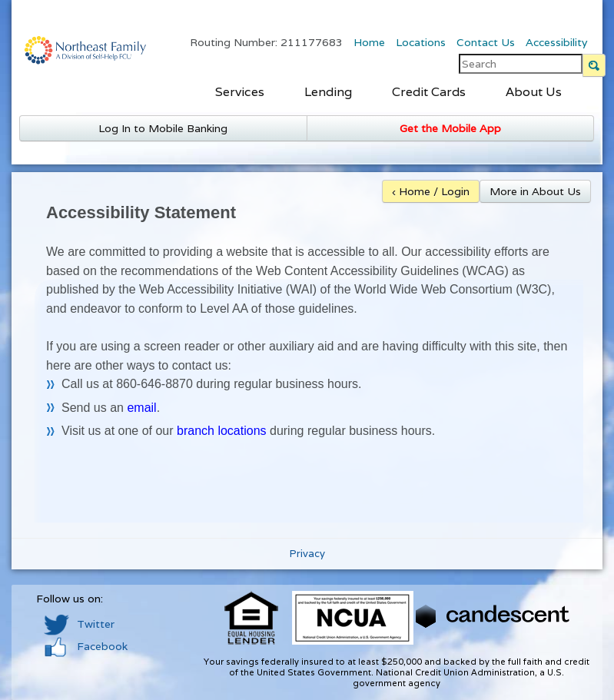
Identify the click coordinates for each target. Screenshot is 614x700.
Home (369, 42)
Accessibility (556, 42)
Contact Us (486, 42)
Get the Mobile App (450, 128)
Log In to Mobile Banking (163, 128)
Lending (328, 92)
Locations (421, 42)
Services (240, 92)
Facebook (86, 646)
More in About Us (535, 191)
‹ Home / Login (431, 191)
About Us (534, 92)
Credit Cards (429, 92)
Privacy (307, 554)
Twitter (79, 624)
